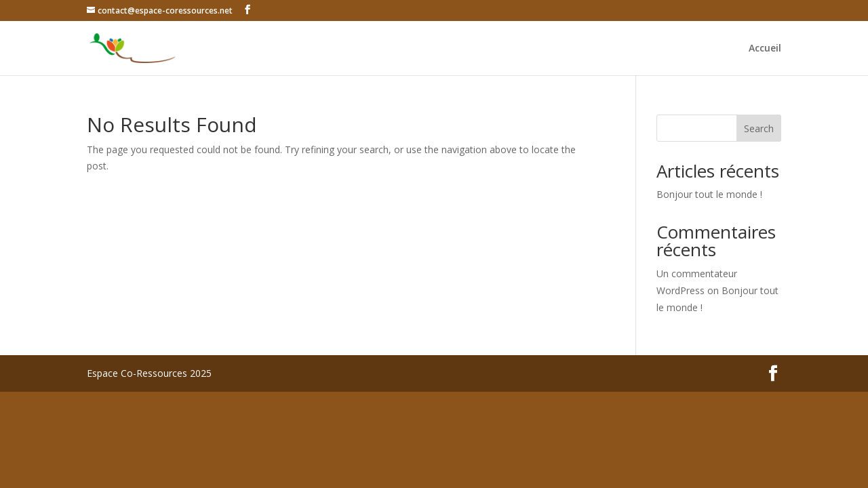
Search (759, 128)
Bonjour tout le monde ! (709, 194)
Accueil (765, 49)
